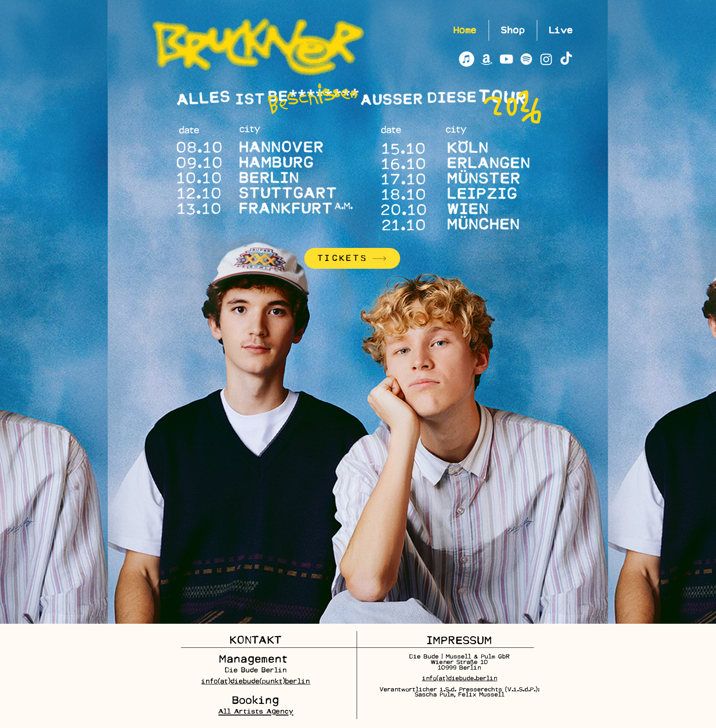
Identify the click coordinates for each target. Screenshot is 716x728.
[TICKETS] (352, 258)
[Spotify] (526, 59)
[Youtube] (506, 59)
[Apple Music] (467, 59)
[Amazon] (487, 59)
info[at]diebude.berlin (460, 678)
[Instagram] (546, 59)
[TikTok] (566, 59)
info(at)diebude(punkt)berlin (256, 681)
